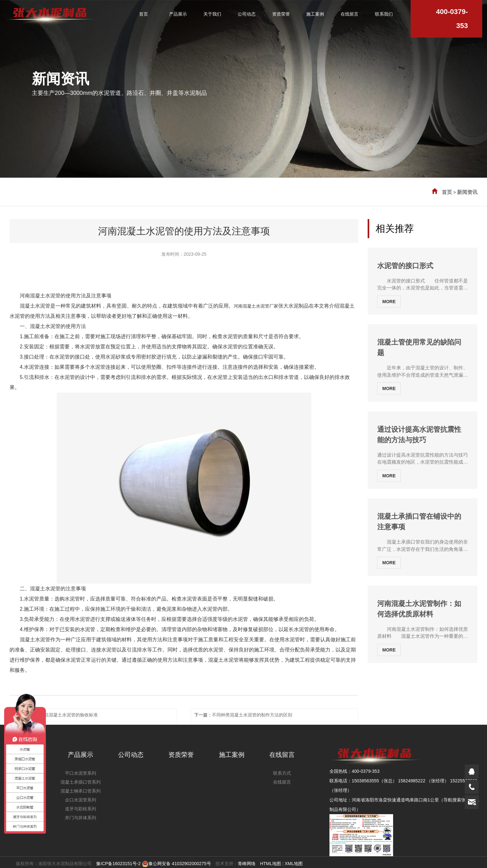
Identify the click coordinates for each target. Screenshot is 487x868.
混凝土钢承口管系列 (81, 791)
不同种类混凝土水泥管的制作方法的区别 (252, 715)
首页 (447, 192)
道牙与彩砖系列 (81, 809)
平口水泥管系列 (81, 773)
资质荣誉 (181, 755)
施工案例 (232, 755)
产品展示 (81, 755)
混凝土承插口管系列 (81, 782)
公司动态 (131, 755)
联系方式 (282, 773)
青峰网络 (247, 864)
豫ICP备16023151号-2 (118, 864)
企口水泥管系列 (81, 800)
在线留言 (282, 755)
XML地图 (294, 864)
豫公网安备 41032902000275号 (176, 864)
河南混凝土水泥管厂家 (256, 306)
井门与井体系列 (81, 818)
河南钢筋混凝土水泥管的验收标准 (64, 715)
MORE (389, 302)
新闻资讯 (467, 192)
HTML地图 (271, 864)
